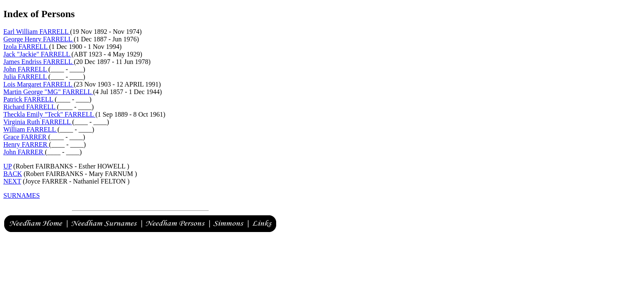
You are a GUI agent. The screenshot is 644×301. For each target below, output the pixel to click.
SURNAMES (22, 195)
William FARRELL (30, 129)
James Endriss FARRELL (38, 62)
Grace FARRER (26, 137)
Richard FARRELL (30, 107)
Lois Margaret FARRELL (38, 84)
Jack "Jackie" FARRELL (37, 54)
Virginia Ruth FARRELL (38, 122)
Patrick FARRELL (29, 99)
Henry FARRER (26, 144)
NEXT (12, 181)
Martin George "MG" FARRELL (48, 92)
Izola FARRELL (26, 47)
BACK (13, 174)
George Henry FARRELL (38, 39)
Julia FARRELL (26, 77)
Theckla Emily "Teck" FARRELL (49, 114)
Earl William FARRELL (37, 32)
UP (8, 166)
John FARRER (24, 152)
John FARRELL (26, 69)
